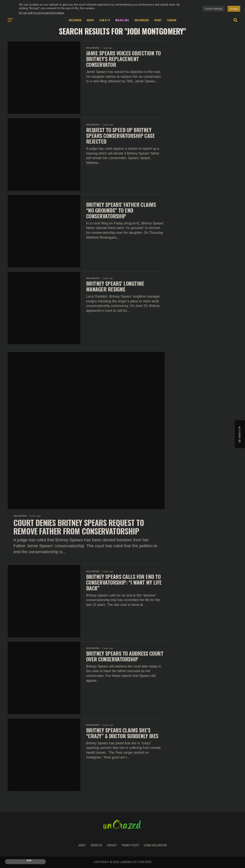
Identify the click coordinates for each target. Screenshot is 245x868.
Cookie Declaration (155, 845)
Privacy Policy (130, 845)
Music (90, 20)
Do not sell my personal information (42, 13)
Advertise (96, 845)
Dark (29, 860)
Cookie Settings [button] (214, 9)
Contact (112, 845)
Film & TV (105, 20)
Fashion (172, 20)
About (82, 845)
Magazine (122, 20)
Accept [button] (234, 9)
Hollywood (75, 20)
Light (10, 860)
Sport (158, 20)
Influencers (142, 20)
